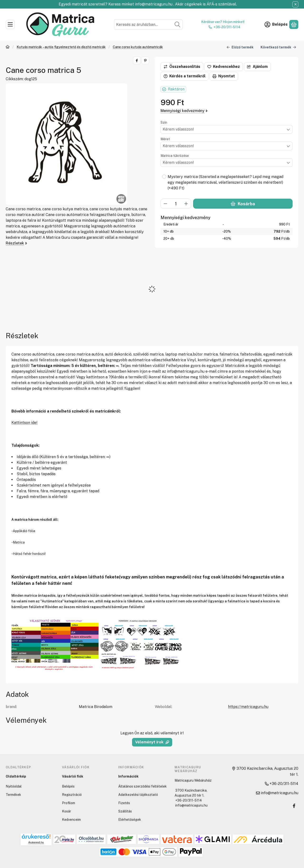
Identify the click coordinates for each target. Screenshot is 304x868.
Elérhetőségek (130, 820)
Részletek (16, 243)
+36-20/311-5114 (227, 27)
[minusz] (166, 204)
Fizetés (124, 803)
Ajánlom (257, 67)
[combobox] (148, 24)
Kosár (66, 811)
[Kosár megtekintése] (294, 24)
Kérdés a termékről (185, 76)
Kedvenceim (71, 820)
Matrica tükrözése (175, 156)
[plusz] (186, 204)
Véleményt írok (152, 742)
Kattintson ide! (24, 423)
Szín (164, 122)
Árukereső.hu (36, 842)
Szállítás (125, 811)
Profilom (69, 803)
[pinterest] (145, 61)
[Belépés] (276, 24)
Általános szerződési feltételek (142, 786)
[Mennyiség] (176, 204)
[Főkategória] (8, 47)
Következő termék (278, 47)
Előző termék (240, 47)
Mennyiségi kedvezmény (184, 111)
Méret (165, 139)
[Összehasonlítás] (182, 67)
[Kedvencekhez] (224, 67)
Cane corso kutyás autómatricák (138, 47)
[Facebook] (294, 806)
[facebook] (137, 61)
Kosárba (243, 204)
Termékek (13, 795)
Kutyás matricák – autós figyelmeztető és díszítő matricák (61, 47)
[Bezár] (295, 4)
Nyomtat (224, 76)
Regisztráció (72, 795)
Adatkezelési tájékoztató (138, 795)
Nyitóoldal (14, 786)
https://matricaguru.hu (248, 707)
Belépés (68, 786)
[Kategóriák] (10, 24)
